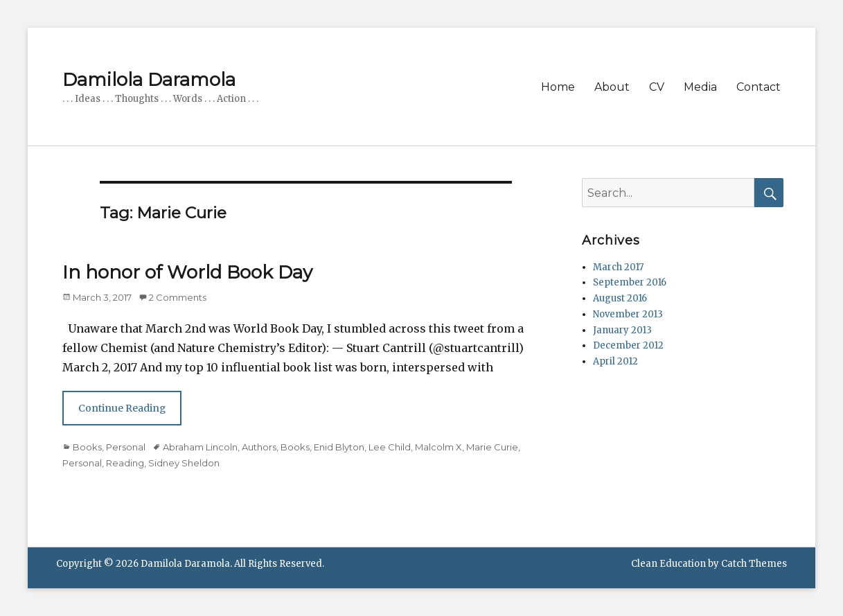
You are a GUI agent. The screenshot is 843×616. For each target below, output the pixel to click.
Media (700, 87)
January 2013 (622, 330)
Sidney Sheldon (184, 463)
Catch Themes (754, 564)
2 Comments (178, 297)
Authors (259, 447)
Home (558, 87)
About (612, 87)
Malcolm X (438, 447)
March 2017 (618, 267)
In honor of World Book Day (187, 272)
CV (657, 87)
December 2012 (628, 345)
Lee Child (390, 447)
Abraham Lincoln (200, 447)
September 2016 (630, 282)
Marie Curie (492, 447)
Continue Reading (122, 408)
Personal (126, 447)
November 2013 (628, 314)
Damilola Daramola (149, 80)
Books (87, 447)
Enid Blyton (339, 447)
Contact (758, 87)
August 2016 (620, 298)
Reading (125, 463)
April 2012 (615, 361)
